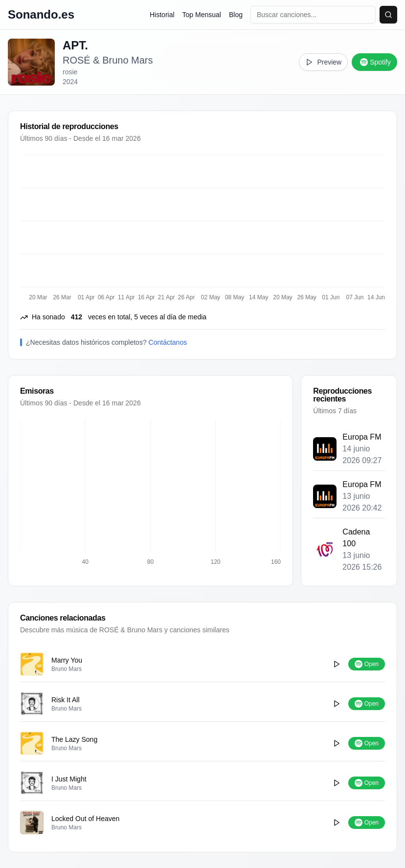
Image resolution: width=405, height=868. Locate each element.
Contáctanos (168, 342)
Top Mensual (202, 15)
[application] (150, 493)
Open (367, 664)
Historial (162, 15)
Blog (236, 15)
